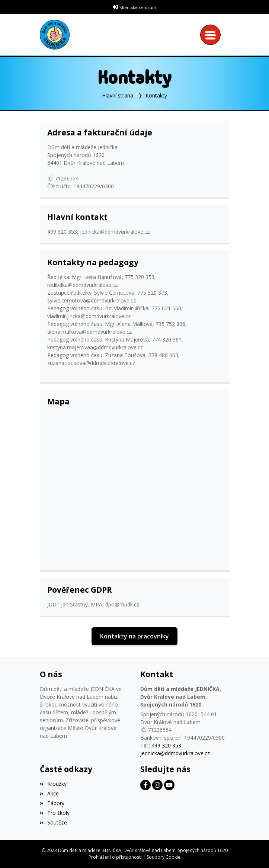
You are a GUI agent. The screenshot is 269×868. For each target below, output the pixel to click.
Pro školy (55, 813)
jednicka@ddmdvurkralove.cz (175, 753)
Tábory (52, 803)
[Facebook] (145, 785)
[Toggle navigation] (212, 35)
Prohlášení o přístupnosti (115, 857)
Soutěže (53, 822)
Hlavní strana (118, 95)
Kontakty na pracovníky (134, 636)
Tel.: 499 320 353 (161, 745)
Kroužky (53, 784)
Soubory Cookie (164, 857)
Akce (49, 793)
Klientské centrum (138, 7)
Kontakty (156, 95)
